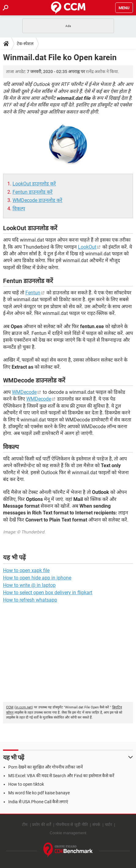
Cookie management (68, 833)
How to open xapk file (26, 570)
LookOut (87, 247)
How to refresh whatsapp (30, 600)
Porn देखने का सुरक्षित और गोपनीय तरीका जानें (46, 767)
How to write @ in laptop (29, 585)
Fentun (33, 293)
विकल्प (19, 209)
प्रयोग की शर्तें (41, 825)
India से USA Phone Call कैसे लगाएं (38, 802)
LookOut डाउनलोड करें (34, 184)
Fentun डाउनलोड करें (33, 192)
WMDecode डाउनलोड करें (37, 200)
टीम (25, 825)
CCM (10, 707)
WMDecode (24, 392)
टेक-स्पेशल (25, 44)
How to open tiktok (26, 784)
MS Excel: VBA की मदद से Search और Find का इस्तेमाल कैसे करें (61, 776)
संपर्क (96, 825)
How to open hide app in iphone (37, 578)
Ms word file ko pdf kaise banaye (39, 793)
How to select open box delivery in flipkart (48, 593)
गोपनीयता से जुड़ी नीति (72, 825)
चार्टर (108, 825)
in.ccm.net (24, 707)
